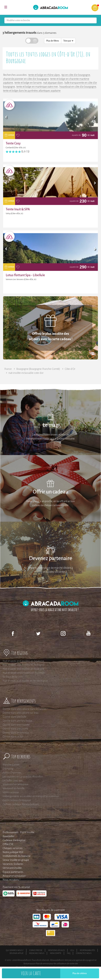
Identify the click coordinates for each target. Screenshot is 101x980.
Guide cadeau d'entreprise (17, 800)
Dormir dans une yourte (15, 729)
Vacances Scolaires (13, 864)
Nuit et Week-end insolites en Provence (24, 673)
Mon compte (56, 953)
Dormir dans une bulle (14, 717)
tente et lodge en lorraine (28, 83)
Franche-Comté (11, 765)
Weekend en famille (14, 788)
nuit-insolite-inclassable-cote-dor (26, 373)
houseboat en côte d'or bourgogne (78, 87)
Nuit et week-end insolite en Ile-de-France (25, 681)
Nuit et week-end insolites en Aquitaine (23, 661)
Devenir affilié (16, 953)
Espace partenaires (13, 872)
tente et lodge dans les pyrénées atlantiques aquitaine (32, 91)
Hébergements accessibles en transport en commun (31, 796)
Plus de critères (80, 973)
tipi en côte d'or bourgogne (76, 75)
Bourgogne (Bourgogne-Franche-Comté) (38, 369)
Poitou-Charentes (12, 773)
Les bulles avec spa (13, 781)
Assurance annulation (14, 876)
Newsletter (9, 836)
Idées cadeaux (11, 792)
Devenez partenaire (50, 558)
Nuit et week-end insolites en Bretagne (23, 665)
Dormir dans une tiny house (17, 721)
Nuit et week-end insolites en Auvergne (23, 669)
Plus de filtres (53, 41)
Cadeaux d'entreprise (14, 840)
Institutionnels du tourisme (17, 856)
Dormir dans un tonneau (16, 733)
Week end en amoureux (16, 784)
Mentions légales (56, 950)
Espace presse (36, 950)
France (8, 369)
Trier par (68, 41)
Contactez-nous (84, 953)
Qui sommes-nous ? (15, 950)
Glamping (8, 769)
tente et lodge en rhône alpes (44, 75)
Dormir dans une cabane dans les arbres (24, 709)
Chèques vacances (13, 848)
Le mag (51, 425)
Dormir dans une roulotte (16, 725)
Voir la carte (31, 973)
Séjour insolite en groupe (16, 860)
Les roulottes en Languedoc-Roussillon (23, 777)
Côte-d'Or (70, 369)
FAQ (69, 953)
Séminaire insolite (12, 868)
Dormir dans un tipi (13, 736)
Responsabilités (87, 950)
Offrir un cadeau (51, 492)
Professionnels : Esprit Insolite (18, 832)
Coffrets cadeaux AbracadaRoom (21, 804)
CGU (72, 950)
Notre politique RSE (13, 852)
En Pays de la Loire (13, 677)
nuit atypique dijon (53, 83)
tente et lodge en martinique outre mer (37, 87)
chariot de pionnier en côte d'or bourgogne (26, 79)
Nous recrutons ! (11, 880)
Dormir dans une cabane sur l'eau (20, 713)
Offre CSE (8, 844)
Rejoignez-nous (37, 953)
